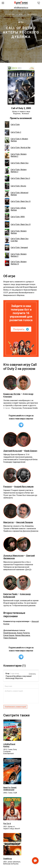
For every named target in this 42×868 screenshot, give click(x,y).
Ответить (32, 674)
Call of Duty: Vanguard (16, 248)
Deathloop (8, 859)
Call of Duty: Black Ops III (18, 201)
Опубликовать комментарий (15, 707)
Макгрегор (9, 522)
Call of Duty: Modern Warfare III (16, 263)
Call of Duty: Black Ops (17, 163)
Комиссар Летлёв (12, 394)
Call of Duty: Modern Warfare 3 (16, 171)
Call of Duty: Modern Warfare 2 (16, 155)
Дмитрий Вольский (13, 451)
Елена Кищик (9, 635)
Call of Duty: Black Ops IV (18, 224)
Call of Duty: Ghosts (15, 186)
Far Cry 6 (7, 824)
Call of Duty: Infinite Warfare (15, 209)
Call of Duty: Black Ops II (17, 178)
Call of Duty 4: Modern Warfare (16, 140)
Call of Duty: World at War (18, 148)
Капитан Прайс (10, 594)
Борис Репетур (23, 633)
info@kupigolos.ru (21, 8)
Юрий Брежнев (10, 633)
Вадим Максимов (23, 635)
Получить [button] (21, 329)
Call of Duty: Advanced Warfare (17, 194)
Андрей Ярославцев (24, 487)
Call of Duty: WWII (15, 217)
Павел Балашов (10, 638)
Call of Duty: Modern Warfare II (16, 255)
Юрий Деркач (31, 451)
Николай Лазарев (24, 522)
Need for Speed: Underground (10, 789)
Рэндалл (8, 487)
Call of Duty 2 (13, 132)
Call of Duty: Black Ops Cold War (17, 240)
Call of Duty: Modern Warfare (16, 232)
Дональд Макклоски (13, 556)
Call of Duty (12, 125)
